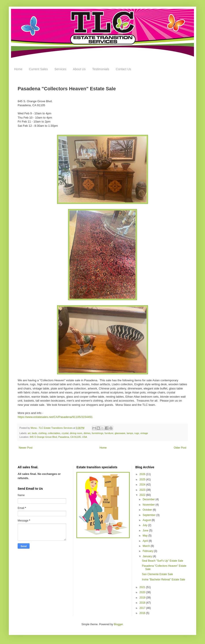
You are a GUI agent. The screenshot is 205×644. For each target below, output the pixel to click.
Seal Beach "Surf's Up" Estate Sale (163, 561)
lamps (130, 433)
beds (34, 433)
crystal (65, 433)
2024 (143, 485)
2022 (143, 495)
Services (60, 69)
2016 (143, 613)
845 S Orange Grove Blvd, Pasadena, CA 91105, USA (58, 437)
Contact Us (123, 69)
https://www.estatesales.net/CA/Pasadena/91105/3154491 (55, 417)
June (146, 531)
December (149, 499)
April (146, 541)
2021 (143, 587)
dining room (76, 433)
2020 (143, 592)
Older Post (180, 448)
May (145, 536)
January (148, 556)
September (149, 515)
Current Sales (38, 69)
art (29, 433)
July (145, 525)
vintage (144, 433)
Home (18, 69)
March (147, 546)
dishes (87, 433)
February (148, 551)
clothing (42, 433)
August (147, 520)
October (148, 510)
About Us (79, 69)
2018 (143, 603)
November (149, 505)
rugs (137, 433)
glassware (120, 433)
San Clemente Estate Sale (157, 574)
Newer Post (26, 448)
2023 (143, 490)
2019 (143, 598)
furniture (109, 433)
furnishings (97, 433)
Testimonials (101, 69)
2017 (143, 608)
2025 (143, 480)
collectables (54, 433)
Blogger (118, 624)
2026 (143, 474)
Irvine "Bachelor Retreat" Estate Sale (164, 580)
